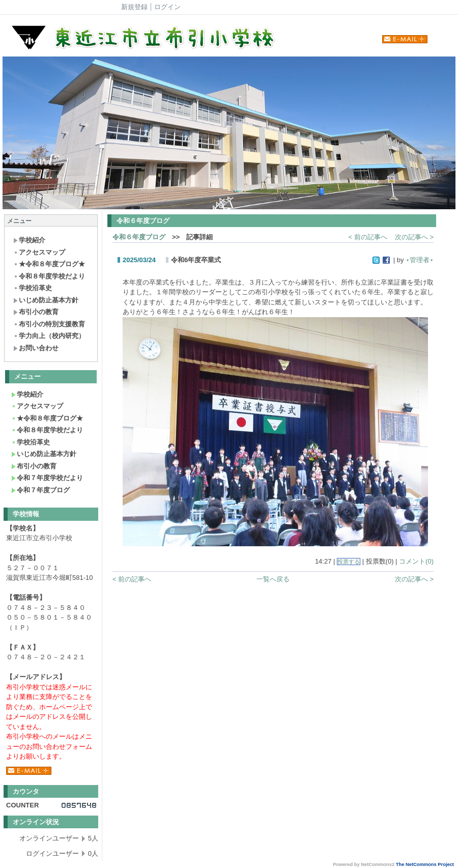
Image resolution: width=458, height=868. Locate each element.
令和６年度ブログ (139, 237)
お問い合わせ (36, 348)
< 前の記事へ (368, 237)
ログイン (167, 7)
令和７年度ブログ (40, 490)
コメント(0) (416, 561)
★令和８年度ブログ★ (49, 264)
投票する (349, 562)
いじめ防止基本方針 (46, 300)
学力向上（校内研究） (49, 336)
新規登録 (134, 7)
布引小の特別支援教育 (49, 324)
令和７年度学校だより (47, 478)
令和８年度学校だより (49, 276)
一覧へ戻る (273, 579)
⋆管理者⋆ (420, 260)
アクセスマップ (39, 252)
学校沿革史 (33, 288)
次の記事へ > (414, 237)
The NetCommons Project (425, 864)
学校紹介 (29, 240)
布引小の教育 (36, 312)
